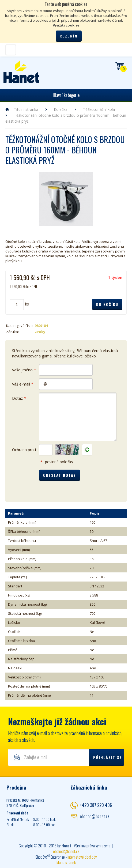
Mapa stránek (66, 862)
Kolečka (61, 109)
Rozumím (69, 36)
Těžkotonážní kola (99, 109)
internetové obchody (82, 857)
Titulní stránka (26, 109)
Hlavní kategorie (66, 95)
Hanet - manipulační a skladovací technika (22, 72)
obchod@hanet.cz (95, 816)
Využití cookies (66, 25)
